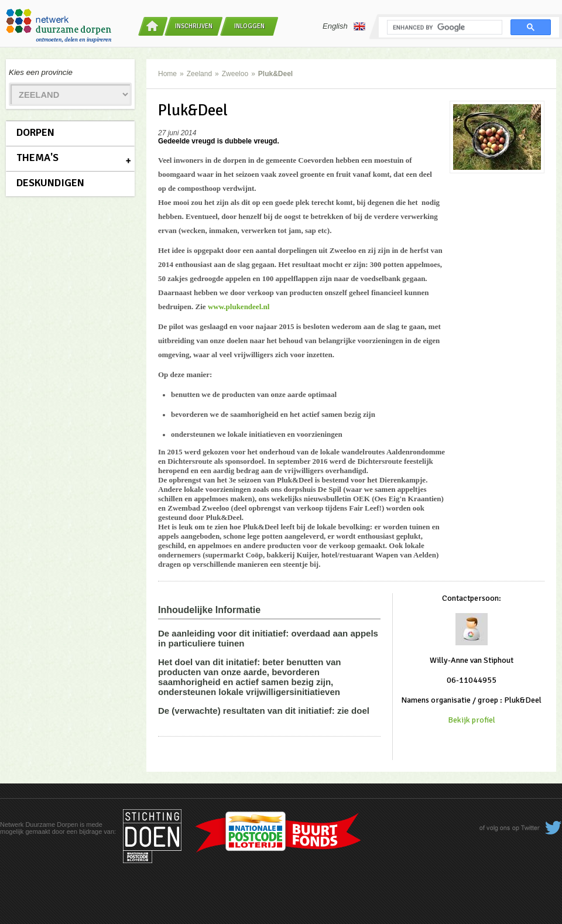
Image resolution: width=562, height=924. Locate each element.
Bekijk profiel (472, 720)
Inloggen (249, 26)
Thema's (37, 158)
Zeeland (199, 74)
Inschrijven (194, 26)
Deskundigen (50, 183)
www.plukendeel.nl (239, 307)
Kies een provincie (41, 72)
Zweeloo (235, 74)
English (344, 26)
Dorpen (35, 132)
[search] (443, 28)
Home (167, 74)
